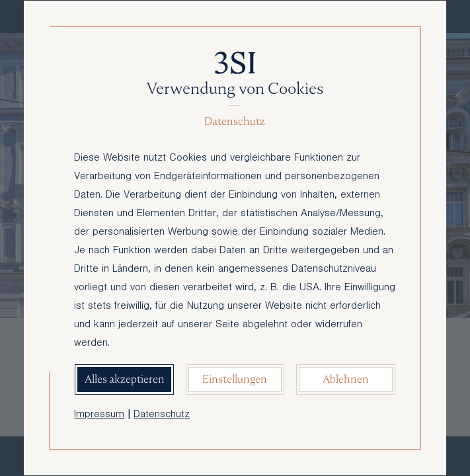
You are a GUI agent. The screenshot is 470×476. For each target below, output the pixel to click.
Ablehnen (346, 379)
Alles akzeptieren (125, 379)
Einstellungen (235, 379)
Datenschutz (162, 415)
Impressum (99, 415)
